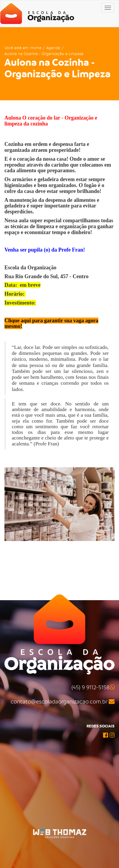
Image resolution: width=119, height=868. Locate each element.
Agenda (53, 48)
